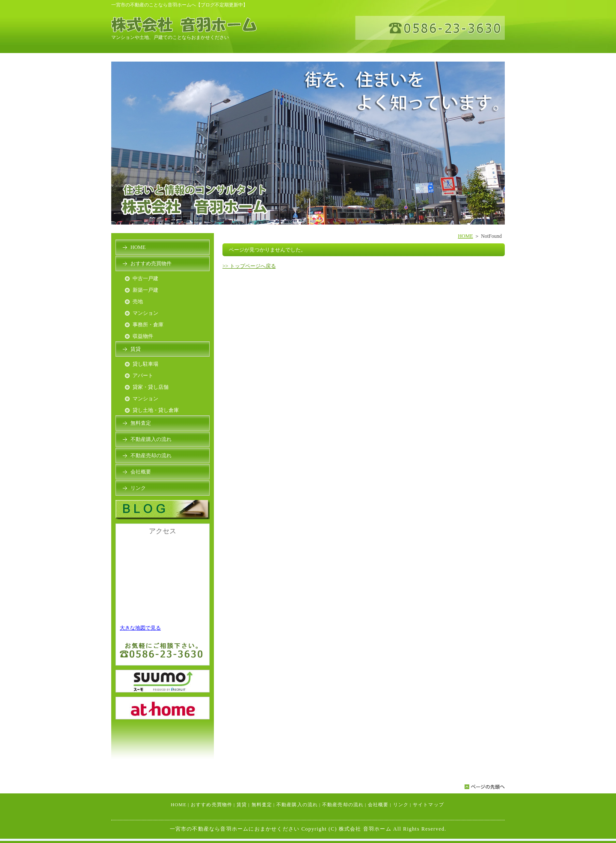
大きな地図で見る (140, 628)
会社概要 (141, 472)
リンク (138, 488)
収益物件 (143, 336)
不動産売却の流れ (151, 456)
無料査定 (141, 423)
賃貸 (136, 349)
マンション (145, 313)
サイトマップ (428, 805)
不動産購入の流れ (151, 439)
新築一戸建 (145, 290)
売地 (138, 302)
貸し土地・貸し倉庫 (156, 410)
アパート (143, 376)
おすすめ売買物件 (151, 263)
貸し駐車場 (145, 364)
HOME (465, 236)
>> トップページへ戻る (249, 266)
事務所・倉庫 (148, 325)
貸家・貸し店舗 (151, 387)
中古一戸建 (145, 278)
